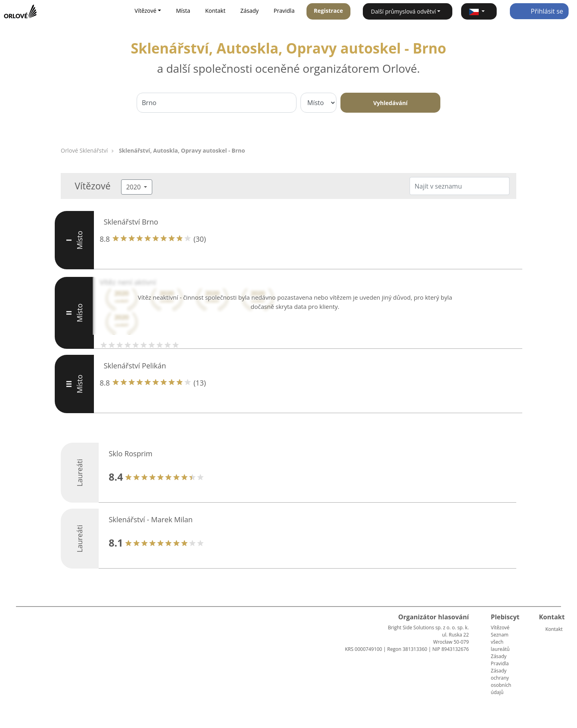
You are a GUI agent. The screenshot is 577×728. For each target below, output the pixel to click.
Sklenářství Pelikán (135, 366)
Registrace (328, 11)
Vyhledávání (390, 103)
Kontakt (215, 11)
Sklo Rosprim (130, 454)
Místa (183, 11)
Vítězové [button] (146, 11)
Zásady (250, 11)
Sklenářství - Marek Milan (151, 519)
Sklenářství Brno (131, 222)
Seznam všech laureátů (500, 642)
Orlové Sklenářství (84, 150)
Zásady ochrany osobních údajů (501, 681)
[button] (479, 11)
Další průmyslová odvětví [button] (403, 11)
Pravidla (284, 11)
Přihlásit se (539, 11)
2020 (134, 187)
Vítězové (500, 628)
